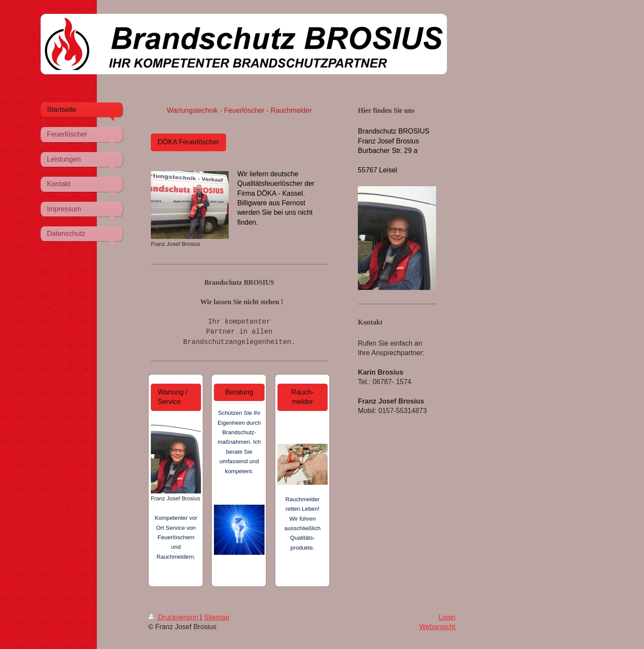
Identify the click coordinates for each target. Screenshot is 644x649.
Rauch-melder (303, 397)
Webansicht (437, 627)
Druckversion (174, 617)
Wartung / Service (173, 397)
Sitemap (217, 617)
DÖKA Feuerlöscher (188, 142)
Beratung (239, 392)
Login (447, 617)
